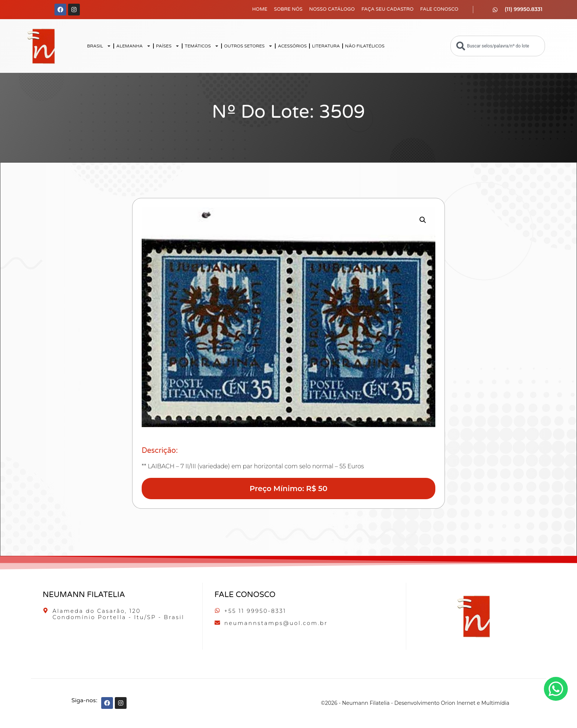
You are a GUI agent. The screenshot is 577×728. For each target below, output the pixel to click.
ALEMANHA (134, 46)
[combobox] (498, 46)
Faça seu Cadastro (387, 9)
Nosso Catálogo (332, 9)
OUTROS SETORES (248, 46)
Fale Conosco (439, 9)
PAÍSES (168, 46)
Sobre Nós (288, 9)
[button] (423, 220)
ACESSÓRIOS (292, 46)
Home (260, 9)
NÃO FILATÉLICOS (365, 46)
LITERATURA (326, 46)
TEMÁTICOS (202, 46)
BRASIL (99, 46)
